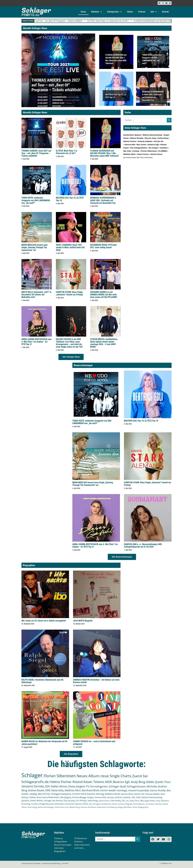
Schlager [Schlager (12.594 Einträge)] (32, 775)
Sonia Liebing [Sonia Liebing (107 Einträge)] (32, 807)
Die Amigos (154, 148)
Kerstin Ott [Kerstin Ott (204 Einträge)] (139, 794)
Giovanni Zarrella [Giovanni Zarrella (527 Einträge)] (33, 786)
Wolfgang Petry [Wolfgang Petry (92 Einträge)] (143, 807)
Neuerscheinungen (63, 845)
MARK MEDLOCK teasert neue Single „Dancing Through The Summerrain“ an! (35, 247)
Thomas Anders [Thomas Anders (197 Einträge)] (152, 794)
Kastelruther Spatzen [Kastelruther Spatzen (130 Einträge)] (73, 804)
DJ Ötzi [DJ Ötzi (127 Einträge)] (85, 804)
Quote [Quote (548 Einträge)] (159, 782)
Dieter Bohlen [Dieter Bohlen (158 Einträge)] (37, 801)
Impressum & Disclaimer (31, 863)
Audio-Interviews (82, 845)
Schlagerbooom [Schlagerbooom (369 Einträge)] (136, 786)
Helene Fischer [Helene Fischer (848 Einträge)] (61, 782)
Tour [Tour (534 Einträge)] (167, 782)
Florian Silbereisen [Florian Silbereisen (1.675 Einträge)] (60, 776)
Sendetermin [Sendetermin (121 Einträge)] (106, 804)
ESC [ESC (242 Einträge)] (48, 794)
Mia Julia (127, 151)
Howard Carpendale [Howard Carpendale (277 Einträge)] (139, 790)
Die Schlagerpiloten (139, 148)
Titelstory (58, 838)
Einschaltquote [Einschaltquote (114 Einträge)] (139, 804)
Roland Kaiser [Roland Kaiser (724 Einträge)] (82, 782)
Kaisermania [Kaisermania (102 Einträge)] (102, 807)
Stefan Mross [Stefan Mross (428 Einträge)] (59, 786)
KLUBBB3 (163, 151)
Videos (130, 12)
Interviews (59, 848)
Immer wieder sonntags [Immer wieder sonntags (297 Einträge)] (114, 790)
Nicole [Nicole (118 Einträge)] (115, 804)
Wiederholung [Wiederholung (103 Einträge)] (74, 807)
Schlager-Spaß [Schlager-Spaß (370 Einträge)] (117, 786)
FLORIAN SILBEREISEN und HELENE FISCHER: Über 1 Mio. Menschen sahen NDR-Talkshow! (104, 153)
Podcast (142, 12)
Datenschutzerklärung (51, 863)
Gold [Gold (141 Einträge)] (131, 801)
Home (83, 12)
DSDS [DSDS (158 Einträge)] (138, 797)
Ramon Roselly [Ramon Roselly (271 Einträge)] (158, 790)
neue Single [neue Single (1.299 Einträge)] (110, 776)
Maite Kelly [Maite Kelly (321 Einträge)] (57, 790)
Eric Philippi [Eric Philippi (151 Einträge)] (81, 801)
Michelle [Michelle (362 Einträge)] (152, 786)
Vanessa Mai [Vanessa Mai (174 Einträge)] (100, 797)
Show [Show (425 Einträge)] (72, 786)
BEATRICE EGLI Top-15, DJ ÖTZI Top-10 (141, 421)
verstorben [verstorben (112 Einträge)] (150, 804)
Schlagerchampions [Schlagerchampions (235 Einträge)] (61, 794)
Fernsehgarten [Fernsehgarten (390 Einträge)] (99, 786)
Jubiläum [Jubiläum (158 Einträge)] (25, 801)
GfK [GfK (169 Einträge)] (133, 797)
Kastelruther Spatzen (132, 135)
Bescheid (149, 158)
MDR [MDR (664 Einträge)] (108, 782)
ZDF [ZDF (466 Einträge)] (47, 786)
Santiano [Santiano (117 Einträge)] (121, 804)
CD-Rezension (81, 838)
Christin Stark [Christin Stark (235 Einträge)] (79, 794)
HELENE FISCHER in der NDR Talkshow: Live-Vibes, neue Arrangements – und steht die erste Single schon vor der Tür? (69, 343)
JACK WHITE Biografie (83, 621)
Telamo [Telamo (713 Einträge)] (99, 782)
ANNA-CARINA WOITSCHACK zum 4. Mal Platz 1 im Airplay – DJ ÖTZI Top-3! (36, 342)
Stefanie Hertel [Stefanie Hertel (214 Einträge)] (112, 794)
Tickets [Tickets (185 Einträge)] (32, 797)
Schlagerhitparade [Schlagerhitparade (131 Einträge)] (46, 804)
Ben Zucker (142, 145)
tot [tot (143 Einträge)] (127, 801)
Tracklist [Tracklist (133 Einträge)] (34, 804)
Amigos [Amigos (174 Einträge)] (90, 797)
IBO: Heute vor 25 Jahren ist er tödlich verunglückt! (44, 621)
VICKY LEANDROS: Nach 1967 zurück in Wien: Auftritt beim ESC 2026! (70, 247)
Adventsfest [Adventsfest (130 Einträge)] (59, 804)
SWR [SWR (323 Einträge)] (48, 790)
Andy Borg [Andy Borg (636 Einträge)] (138, 782)
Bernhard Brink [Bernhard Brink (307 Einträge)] (91, 790)
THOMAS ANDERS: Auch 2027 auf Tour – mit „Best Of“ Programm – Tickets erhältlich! (60, 21)
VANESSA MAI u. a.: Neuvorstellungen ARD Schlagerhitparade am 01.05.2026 (143, 545)
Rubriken (96, 12)
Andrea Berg (163, 138)
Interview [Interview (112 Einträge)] (158, 804)
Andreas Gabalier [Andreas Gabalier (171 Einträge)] (123, 797)
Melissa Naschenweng (152, 135)
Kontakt (165, 12)
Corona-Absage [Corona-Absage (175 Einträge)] (79, 797)
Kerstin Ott (159, 141)
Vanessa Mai (130, 145)
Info (154, 12)
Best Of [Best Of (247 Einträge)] (42, 794)
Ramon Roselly (137, 138)
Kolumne (78, 841)
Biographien (60, 851)
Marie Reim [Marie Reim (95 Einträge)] (128, 807)
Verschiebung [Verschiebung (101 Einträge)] (112, 807)
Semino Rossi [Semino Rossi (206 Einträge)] (127, 794)
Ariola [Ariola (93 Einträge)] (135, 807)
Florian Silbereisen (149, 151)
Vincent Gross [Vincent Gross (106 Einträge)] (60, 807)
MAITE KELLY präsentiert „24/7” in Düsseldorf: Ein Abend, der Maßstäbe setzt (36, 295)
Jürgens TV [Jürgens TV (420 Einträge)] (83, 786)
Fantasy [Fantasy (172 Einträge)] (111, 797)
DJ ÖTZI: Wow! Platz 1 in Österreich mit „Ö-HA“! (122, 21)
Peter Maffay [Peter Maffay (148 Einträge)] (116, 801)
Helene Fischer (130, 141)
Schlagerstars (114, 12)
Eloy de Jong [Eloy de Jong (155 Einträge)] (69, 801)
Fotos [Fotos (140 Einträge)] (137, 801)
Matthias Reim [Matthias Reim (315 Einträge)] (73, 790)
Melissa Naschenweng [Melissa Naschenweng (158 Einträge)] (152, 797)
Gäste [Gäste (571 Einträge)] (150, 782)
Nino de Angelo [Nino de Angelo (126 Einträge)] (95, 804)
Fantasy (136, 151)
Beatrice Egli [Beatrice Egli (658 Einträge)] (121, 782)
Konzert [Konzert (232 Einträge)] (91, 794)
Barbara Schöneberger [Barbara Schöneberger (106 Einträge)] (46, 807)
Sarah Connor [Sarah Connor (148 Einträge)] (104, 801)
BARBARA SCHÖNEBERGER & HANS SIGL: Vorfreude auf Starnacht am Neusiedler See (103, 200)
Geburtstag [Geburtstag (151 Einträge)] (93, 801)
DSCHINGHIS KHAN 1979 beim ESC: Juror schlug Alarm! (103, 246)
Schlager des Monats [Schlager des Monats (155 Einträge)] (53, 801)
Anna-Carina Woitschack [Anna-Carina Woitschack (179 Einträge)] (48, 797)
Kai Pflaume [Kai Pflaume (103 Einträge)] (92, 807)
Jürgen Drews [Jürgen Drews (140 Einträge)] (150, 801)
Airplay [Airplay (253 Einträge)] (33, 794)
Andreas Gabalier (145, 141)
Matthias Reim (129, 154)
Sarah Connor (143, 154)
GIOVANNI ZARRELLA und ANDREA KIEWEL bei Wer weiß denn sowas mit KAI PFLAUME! (104, 295)
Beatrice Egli (153, 145)
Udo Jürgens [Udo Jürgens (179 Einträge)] (65, 797)
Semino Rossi (156, 154)
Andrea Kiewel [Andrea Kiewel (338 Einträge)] (36, 790)
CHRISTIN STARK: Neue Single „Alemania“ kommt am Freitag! (69, 293)
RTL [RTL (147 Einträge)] (124, 801)
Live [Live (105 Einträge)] (67, 807)
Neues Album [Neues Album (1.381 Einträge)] (88, 776)
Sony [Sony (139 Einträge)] (158, 801)
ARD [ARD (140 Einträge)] (142, 801)
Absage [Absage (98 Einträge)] (120, 807)
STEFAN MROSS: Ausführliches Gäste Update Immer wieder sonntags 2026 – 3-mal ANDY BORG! (104, 343)
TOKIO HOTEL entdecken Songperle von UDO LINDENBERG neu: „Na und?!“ (36, 200)
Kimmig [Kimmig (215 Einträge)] (100, 794)
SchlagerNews (61, 841)
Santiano (164, 148)
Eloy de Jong (150, 138)
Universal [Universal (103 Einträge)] (84, 807)
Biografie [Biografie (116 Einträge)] (129, 804)
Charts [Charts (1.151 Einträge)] (126, 776)
